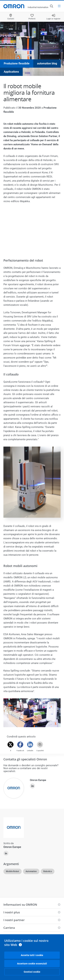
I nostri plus (12, 912)
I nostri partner (14, 920)
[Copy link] (40, 745)
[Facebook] (20, 745)
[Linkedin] (30, 745)
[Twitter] (10, 745)
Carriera (9, 928)
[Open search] (51, 6)
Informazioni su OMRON (20, 905)
